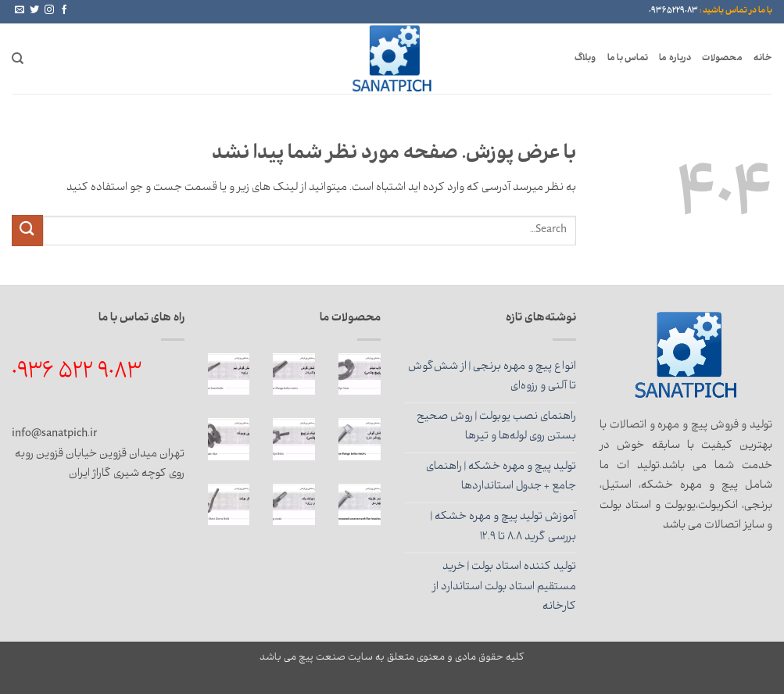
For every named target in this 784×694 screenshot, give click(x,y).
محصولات (722, 59)
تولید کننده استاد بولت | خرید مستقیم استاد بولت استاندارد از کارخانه (504, 587)
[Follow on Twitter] (34, 10)
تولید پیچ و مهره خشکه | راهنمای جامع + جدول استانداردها (501, 478)
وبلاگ (585, 59)
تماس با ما (628, 59)
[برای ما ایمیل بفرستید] (20, 10)
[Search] (18, 59)
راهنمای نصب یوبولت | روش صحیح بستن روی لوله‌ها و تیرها (496, 427)
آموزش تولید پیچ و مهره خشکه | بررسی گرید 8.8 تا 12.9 (503, 528)
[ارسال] (27, 230)
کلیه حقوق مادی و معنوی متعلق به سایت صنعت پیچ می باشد (392, 658)
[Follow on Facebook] (64, 10)
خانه (763, 59)
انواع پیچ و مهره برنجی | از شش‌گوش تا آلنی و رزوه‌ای (492, 377)
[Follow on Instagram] (49, 10)
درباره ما (675, 59)
